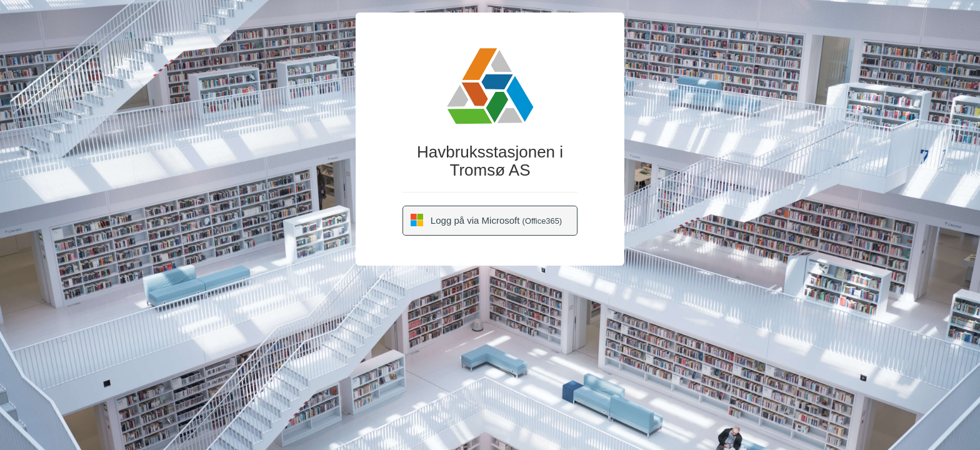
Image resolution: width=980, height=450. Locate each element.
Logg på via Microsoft (486, 220)
